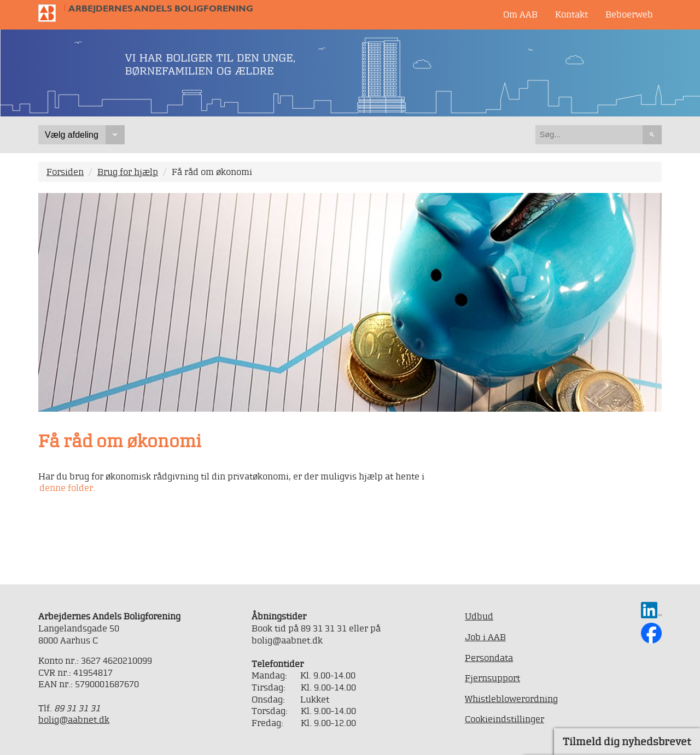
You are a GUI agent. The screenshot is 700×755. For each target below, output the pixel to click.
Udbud (479, 616)
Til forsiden (51, 13)
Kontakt (571, 14)
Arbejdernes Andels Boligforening (161, 8)
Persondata (489, 658)
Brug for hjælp (128, 172)
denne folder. (67, 488)
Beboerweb (629, 14)
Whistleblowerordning (511, 699)
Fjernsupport (492, 678)
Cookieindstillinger (504, 719)
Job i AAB (485, 637)
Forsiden (65, 172)
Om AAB (520, 14)
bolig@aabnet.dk (74, 719)
